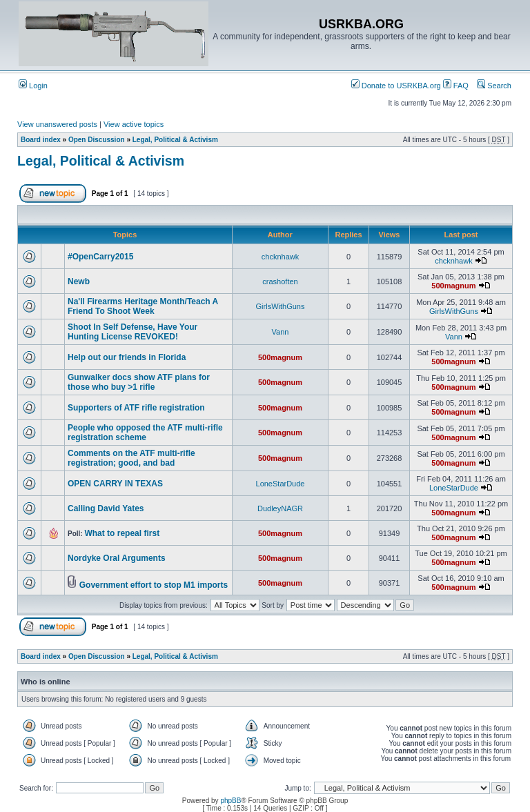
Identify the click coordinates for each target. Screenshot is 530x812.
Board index (41, 140)
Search (494, 86)
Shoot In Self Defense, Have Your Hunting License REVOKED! (132, 332)
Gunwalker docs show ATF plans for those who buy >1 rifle (139, 382)
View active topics (134, 124)
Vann (281, 332)
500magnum (453, 286)
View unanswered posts (57, 124)
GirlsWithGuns (281, 306)
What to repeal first (122, 533)
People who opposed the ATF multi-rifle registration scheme (145, 433)
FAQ (456, 86)
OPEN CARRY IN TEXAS (115, 484)
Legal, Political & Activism (175, 140)
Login (33, 86)
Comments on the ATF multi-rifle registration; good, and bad (131, 458)
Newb (79, 281)
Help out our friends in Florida (127, 357)
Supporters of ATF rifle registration (136, 408)
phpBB (230, 801)
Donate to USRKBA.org (396, 86)
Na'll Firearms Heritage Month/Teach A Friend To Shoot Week (143, 306)
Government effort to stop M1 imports (154, 585)
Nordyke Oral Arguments (117, 558)
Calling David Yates (106, 508)
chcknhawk (280, 257)
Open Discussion (97, 140)
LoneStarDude (281, 484)
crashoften (280, 281)
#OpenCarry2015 (100, 257)
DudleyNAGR (280, 508)
